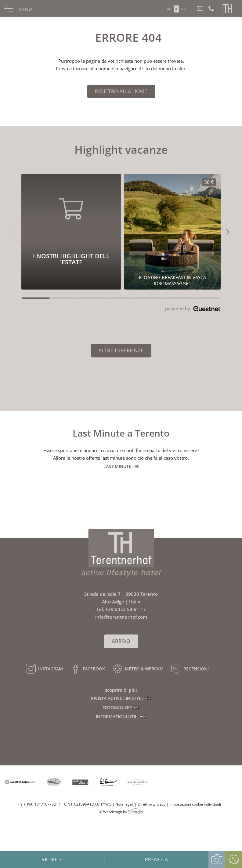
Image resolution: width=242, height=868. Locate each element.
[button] (14, 232)
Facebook (94, 669)
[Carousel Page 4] (121, 298)
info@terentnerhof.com (200, 8)
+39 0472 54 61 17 (126, 609)
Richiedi (52, 859)
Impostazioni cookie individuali (195, 804)
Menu (24, 9)
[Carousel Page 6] (178, 298)
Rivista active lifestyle (117, 698)
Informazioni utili (117, 717)
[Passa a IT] (176, 9)
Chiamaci (211, 8)
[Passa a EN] (183, 9)
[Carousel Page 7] (206, 298)
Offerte (234, 860)
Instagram (51, 669)
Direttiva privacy (152, 804)
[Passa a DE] (169, 9)
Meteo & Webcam (144, 669)
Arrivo (121, 641)
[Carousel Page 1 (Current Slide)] (36, 298)
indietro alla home (121, 91)
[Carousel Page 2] (64, 298)
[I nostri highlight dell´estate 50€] (173, 232)
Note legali (125, 804)
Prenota (157, 859)
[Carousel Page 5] (149, 298)
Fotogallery (117, 707)
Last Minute (117, 466)
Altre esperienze (121, 350)
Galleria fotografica (217, 860)
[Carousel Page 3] (93, 298)
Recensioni (196, 669)
